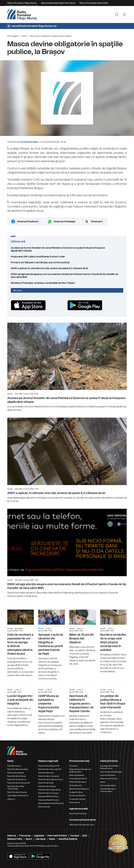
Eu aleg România (76, 792)
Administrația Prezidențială (111, 772)
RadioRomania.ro (14, 766)
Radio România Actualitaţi (18, 769)
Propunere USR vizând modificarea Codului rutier (67, 257)
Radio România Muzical (17, 779)
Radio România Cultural (17, 776)
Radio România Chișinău (17, 792)
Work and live (74, 802)
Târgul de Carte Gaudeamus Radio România (80, 770)
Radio (52, 839)
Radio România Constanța (49, 776)
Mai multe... (18, 290)
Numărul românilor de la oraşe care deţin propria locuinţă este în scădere (113, 641)
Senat (103, 782)
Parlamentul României (109, 779)
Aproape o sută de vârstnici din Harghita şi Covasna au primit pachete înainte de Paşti (51, 645)
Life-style (40, 839)
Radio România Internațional (19, 783)
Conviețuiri (74, 766)
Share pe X (97, 222)
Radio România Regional (79, 789)
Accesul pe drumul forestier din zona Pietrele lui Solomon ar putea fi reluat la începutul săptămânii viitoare (67, 249)
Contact (75, 836)
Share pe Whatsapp (65, 222)
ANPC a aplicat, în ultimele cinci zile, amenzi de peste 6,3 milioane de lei (67, 268)
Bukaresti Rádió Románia (48, 796)
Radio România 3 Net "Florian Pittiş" (16, 788)
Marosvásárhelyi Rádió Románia (58, 3)
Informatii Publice (57, 836)
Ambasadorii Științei (77, 799)
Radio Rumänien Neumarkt (94, 3)
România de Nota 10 (77, 796)
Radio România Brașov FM (49, 766)
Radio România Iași (46, 783)
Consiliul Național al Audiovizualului (108, 790)
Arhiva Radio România (78, 779)
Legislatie (39, 836)
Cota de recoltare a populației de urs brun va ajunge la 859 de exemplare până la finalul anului (21, 643)
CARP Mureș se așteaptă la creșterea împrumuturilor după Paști (51, 710)
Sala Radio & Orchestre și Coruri (82, 825)
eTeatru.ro (11, 799)
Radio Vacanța (44, 807)
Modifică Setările (68, 839)
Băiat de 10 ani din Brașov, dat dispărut (83, 638)
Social (24, 36)
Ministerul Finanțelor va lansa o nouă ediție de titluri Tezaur (67, 283)
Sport (29, 839)
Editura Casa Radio (77, 775)
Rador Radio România (78, 814)
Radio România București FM (50, 769)
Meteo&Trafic (15, 839)
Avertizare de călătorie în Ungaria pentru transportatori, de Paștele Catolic (83, 710)
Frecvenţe (25, 836)
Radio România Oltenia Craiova (51, 779)
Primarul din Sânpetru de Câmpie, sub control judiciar (67, 263)
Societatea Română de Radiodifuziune (109, 767)
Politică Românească (78, 782)
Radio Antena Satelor (16, 773)
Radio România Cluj (46, 773)
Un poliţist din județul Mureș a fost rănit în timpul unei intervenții (113, 710)
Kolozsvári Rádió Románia (49, 800)
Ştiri (85, 836)
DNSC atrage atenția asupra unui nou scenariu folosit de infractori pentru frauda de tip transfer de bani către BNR (67, 276)
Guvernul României (108, 775)
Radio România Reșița (47, 786)
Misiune (12, 836)
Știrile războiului (76, 785)
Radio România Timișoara (48, 793)
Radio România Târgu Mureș (22, 3)
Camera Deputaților (108, 785)
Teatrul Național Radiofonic (18, 796)
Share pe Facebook (28, 222)
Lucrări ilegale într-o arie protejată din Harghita (21, 706)
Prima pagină (13, 36)
